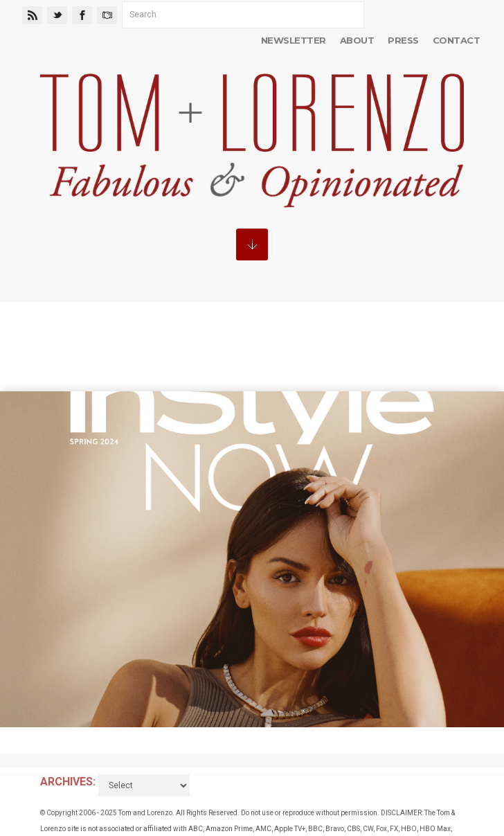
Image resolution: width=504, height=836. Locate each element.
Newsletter (294, 40)
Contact (456, 40)
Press (403, 40)
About (357, 40)
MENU (252, 244)
